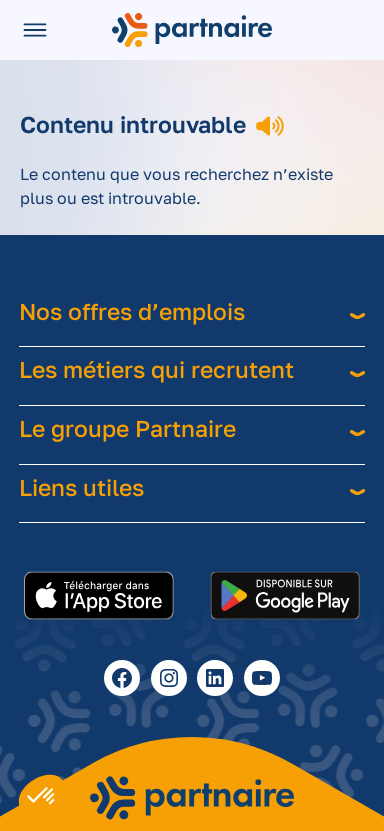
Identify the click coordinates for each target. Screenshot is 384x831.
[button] (42, 797)
